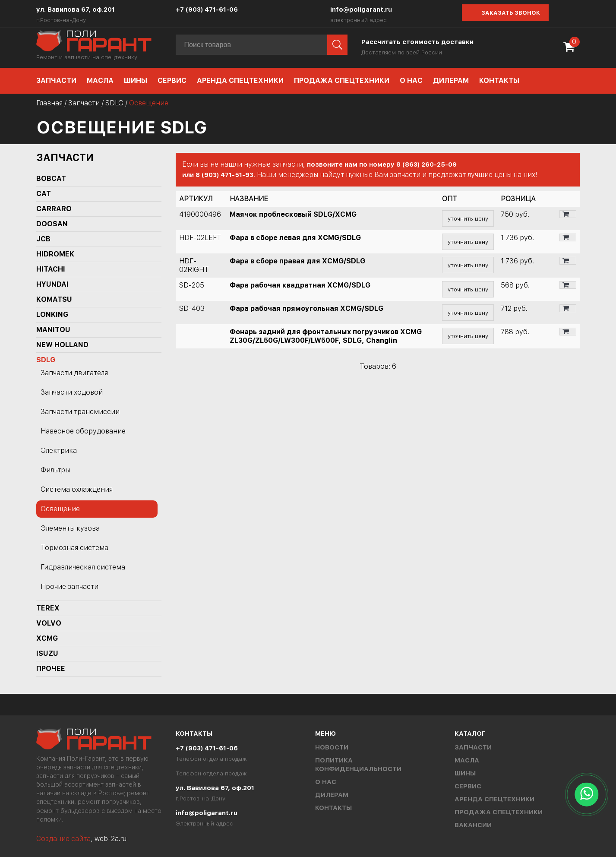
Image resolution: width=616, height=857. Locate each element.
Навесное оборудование (83, 431)
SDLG (114, 103)
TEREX (48, 608)
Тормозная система (74, 548)
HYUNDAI (52, 284)
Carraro (54, 209)
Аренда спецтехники (240, 81)
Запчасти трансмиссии (80, 412)
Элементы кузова (70, 528)
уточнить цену (468, 218)
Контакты (499, 81)
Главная (49, 103)
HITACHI (51, 269)
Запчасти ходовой (72, 392)
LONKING (52, 315)
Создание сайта (63, 839)
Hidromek (55, 254)
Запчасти (56, 81)
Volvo (49, 623)
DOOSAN (52, 224)
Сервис (172, 81)
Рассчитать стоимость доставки (417, 42)
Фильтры (55, 470)
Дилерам (451, 81)
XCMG (47, 638)
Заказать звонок (511, 13)
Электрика (59, 451)
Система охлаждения (77, 489)
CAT (44, 194)
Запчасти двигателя (74, 373)
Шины (136, 81)
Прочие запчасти (69, 587)
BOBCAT (51, 179)
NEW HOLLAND (62, 345)
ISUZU (47, 653)
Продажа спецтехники (342, 81)
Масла (100, 81)
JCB (43, 239)
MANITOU (53, 330)
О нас (411, 81)
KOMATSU (54, 299)
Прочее (51, 669)
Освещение (60, 509)
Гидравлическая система (83, 567)
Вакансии (473, 825)
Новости (332, 747)
